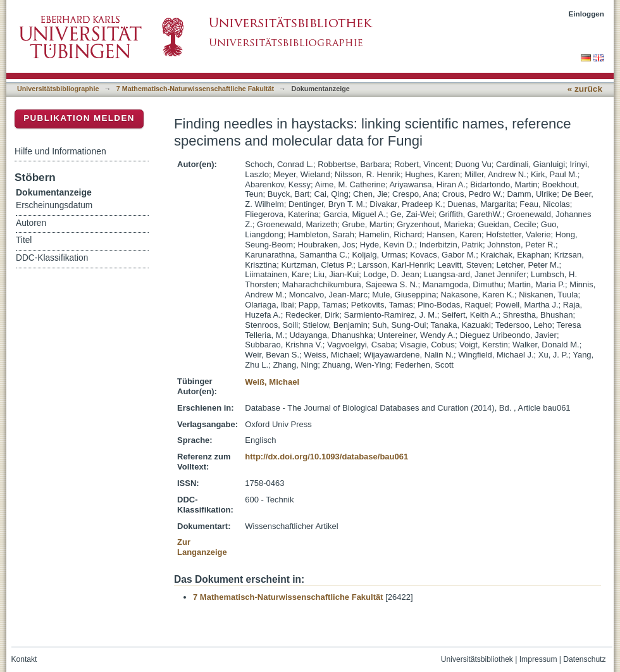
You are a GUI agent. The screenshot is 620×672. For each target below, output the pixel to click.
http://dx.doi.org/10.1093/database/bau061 (326, 457)
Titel (24, 240)
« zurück (585, 89)
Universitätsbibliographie (58, 89)
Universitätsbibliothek (477, 659)
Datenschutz (584, 659)
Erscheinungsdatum (54, 205)
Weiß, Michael (272, 382)
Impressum (538, 659)
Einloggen (587, 14)
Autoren (31, 223)
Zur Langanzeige (202, 547)
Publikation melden (79, 118)
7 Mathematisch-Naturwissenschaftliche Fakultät (195, 89)
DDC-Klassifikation (52, 258)
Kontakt (24, 659)
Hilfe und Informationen (60, 151)
